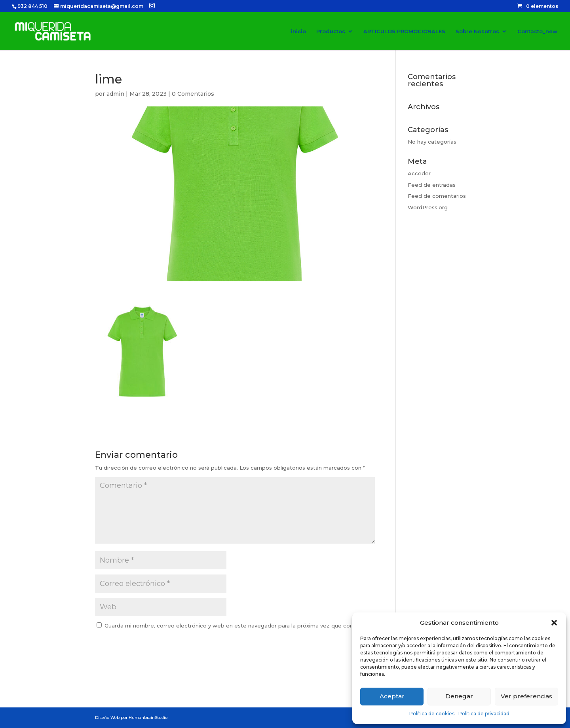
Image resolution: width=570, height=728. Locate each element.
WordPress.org (428, 207)
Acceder (419, 173)
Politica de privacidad (484, 714)
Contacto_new (537, 31)
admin (115, 94)
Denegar (459, 696)
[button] (554, 623)
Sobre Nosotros (477, 31)
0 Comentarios (193, 94)
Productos (331, 31)
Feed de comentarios (437, 196)
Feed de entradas (432, 185)
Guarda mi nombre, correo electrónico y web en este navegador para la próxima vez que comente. (237, 626)
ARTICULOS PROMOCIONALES (404, 31)
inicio (298, 31)
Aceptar (392, 696)
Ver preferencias (526, 696)
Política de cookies (432, 714)
